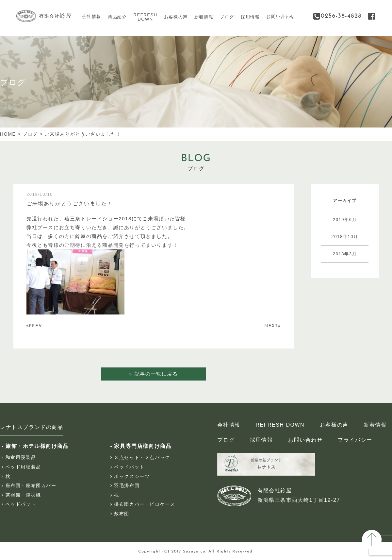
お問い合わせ (281, 17)
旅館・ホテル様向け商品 (37, 446)
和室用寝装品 (21, 458)
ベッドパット (21, 504)
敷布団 (122, 514)
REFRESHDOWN (145, 17)
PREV (34, 326)
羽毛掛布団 (127, 486)
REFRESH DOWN (280, 425)
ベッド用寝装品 (23, 467)
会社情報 (92, 17)
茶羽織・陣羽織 (23, 495)
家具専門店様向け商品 (143, 446)
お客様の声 (176, 17)
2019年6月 (345, 220)
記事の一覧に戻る (153, 374)
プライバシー (354, 440)
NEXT (272, 326)
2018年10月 (345, 237)
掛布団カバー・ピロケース (145, 504)
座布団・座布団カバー (31, 486)
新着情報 (204, 17)
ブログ (227, 17)
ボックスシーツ (132, 477)
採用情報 (250, 17)
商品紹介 (117, 17)
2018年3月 (345, 254)
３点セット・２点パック (142, 458)
